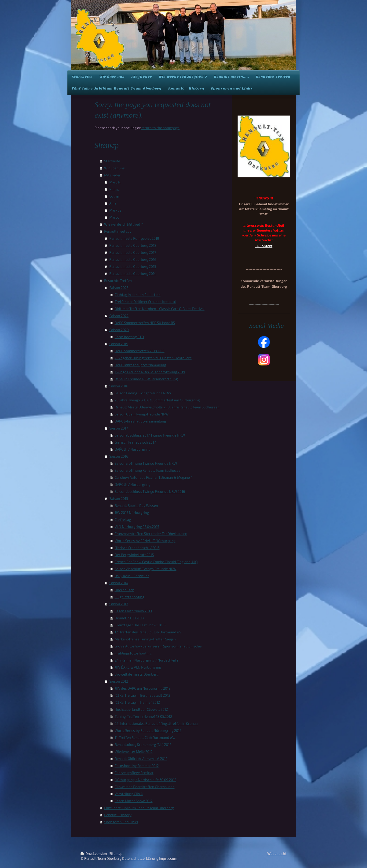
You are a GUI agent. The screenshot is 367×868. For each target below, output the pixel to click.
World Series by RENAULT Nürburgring (145, 541)
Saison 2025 (119, 288)
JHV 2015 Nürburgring (132, 513)
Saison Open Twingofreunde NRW (142, 414)
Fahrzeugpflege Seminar (134, 773)
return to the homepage (160, 128)
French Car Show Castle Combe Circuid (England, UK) (156, 562)
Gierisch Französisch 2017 (135, 442)
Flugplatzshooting (129, 597)
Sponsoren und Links (121, 822)
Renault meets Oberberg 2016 (133, 259)
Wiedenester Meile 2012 (134, 752)
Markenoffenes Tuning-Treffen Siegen (145, 639)
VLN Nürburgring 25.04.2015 (137, 527)
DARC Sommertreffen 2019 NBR (140, 351)
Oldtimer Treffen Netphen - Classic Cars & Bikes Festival (160, 309)
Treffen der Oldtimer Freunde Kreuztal (145, 302)
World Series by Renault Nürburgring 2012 (148, 730)
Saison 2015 (119, 498)
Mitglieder (112, 175)
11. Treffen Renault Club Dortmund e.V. (145, 737)
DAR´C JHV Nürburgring (132, 449)
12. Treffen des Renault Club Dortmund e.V (148, 632)
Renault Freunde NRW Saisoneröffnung (146, 379)
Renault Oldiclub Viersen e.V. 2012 (141, 759)
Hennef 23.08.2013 (129, 618)
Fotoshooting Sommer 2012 (137, 766)
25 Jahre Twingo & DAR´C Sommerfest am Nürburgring (157, 400)
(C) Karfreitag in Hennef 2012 (137, 702)
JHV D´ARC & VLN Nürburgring (138, 667)
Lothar (115, 196)
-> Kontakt (264, 246)
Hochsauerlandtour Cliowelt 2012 (141, 709)
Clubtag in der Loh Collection (138, 295)
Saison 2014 (119, 583)
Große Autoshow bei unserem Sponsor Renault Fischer (158, 646)
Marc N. (115, 182)
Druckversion (94, 853)
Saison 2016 (119, 456)
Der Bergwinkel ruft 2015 (134, 555)
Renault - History (118, 815)
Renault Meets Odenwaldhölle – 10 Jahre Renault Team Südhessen (167, 407)
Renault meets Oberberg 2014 (133, 273)
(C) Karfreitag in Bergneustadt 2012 (142, 695)
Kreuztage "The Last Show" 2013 (140, 625)
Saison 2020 (119, 330)
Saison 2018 (119, 386)
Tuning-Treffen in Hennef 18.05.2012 (143, 716)
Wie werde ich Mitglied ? (123, 224)
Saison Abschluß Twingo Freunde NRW (146, 569)
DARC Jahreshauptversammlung (140, 365)
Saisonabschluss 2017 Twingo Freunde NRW (150, 435)
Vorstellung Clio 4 (129, 794)
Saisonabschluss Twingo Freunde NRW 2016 (150, 491)
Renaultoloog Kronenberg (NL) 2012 (143, 745)
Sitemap (116, 853)
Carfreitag (123, 520)
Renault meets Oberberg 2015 (133, 266)
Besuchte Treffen (118, 281)
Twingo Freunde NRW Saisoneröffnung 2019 (150, 372)
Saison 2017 (119, 428)
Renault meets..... (117, 231)
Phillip (114, 189)
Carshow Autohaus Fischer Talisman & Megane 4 (154, 477)
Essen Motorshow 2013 (133, 611)
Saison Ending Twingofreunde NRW (143, 393)
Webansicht (277, 853)
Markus (115, 210)
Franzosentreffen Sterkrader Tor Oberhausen (151, 534)
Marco (114, 217)
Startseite (112, 161)
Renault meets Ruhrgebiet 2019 (134, 238)
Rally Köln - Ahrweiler (132, 576)
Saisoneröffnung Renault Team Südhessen (149, 470)
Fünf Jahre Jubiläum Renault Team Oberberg (139, 808)
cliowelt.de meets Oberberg (137, 674)
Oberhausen (125, 590)
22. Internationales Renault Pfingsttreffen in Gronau (156, 723)
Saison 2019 (119, 344)
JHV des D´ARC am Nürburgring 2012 (143, 688)
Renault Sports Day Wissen (136, 505)
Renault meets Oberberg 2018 (133, 245)
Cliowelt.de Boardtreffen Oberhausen (145, 787)
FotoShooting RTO (129, 337)
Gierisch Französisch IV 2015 (137, 548)
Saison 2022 (119, 316)
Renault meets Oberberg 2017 (133, 252)
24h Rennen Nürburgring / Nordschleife (147, 660)
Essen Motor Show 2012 (134, 801)
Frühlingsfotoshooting (133, 653)
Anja (113, 203)
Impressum (168, 858)
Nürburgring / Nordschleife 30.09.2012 (145, 780)
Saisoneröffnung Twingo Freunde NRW (146, 463)
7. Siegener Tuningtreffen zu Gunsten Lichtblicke (153, 358)
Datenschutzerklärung (140, 858)
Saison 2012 (119, 681)
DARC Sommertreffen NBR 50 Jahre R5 (145, 323)
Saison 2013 (119, 604)
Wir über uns (114, 168)
